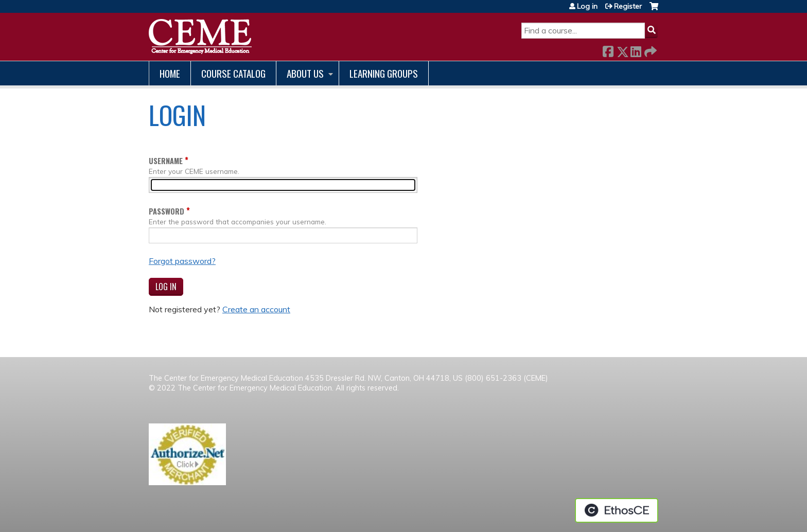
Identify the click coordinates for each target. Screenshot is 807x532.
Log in (587, 6)
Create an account (256, 309)
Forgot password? (182, 261)
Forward (650, 50)
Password (166, 211)
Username (166, 161)
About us (305, 73)
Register (628, 6)
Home (170, 73)
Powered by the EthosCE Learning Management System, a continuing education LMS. (617, 510)
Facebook (608, 50)
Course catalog (233, 73)
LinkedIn (636, 50)
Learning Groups (384, 73)
